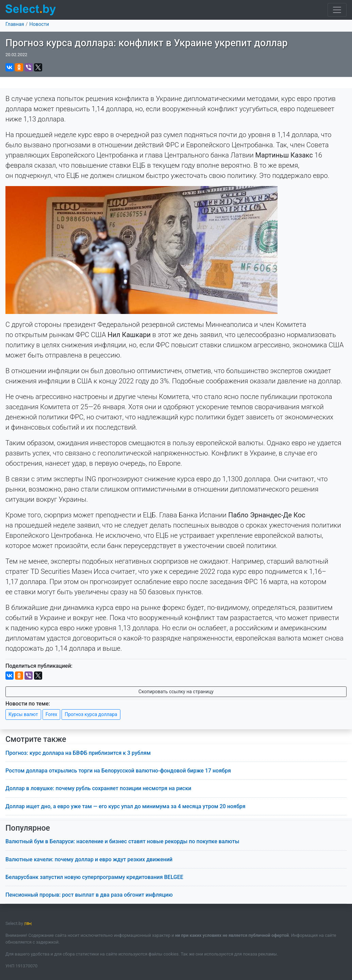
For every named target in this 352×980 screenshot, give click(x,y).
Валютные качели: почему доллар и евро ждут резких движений (89, 859)
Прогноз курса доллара (91, 714)
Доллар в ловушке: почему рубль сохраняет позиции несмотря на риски (98, 788)
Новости (39, 24)
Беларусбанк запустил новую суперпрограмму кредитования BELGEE (94, 877)
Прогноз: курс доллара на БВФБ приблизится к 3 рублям (78, 753)
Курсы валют (23, 714)
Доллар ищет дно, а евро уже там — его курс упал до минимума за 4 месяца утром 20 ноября (125, 806)
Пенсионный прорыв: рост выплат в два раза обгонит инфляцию (89, 895)
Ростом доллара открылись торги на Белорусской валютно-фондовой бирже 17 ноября (118, 771)
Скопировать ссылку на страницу (176, 692)
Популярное (28, 828)
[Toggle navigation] (337, 10)
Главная (15, 24)
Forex (52, 714)
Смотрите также (36, 739)
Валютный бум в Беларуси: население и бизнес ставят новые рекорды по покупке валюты (122, 841)
